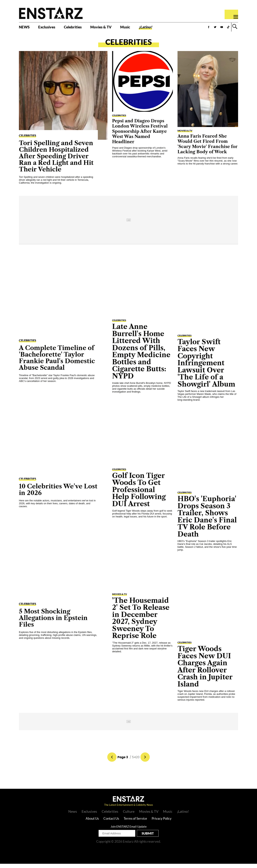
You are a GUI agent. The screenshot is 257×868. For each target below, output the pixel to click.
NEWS (26, 28)
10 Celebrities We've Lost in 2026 (58, 494)
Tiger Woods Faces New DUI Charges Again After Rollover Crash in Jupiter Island (205, 671)
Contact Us (111, 823)
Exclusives (52, 28)
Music (146, 28)
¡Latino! (170, 28)
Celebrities (84, 28)
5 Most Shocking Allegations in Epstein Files (53, 622)
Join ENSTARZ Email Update (129, 831)
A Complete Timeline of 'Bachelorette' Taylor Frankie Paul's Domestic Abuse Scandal (57, 362)
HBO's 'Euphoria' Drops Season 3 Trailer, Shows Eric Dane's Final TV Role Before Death (207, 521)
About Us (92, 823)
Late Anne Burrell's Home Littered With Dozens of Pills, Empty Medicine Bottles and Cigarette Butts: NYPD (141, 356)
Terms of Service (135, 823)
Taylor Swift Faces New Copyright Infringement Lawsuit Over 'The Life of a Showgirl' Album (206, 367)
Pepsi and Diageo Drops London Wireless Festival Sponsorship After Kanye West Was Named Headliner (140, 135)
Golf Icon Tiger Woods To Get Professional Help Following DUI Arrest (139, 494)
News (73, 816)
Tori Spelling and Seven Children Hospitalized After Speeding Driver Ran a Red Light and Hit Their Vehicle (56, 160)
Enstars (51, 13)
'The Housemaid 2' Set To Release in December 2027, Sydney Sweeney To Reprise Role (141, 622)
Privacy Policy (162, 823)
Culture (129, 816)
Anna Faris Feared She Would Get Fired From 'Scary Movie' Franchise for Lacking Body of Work (208, 148)
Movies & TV (118, 28)
